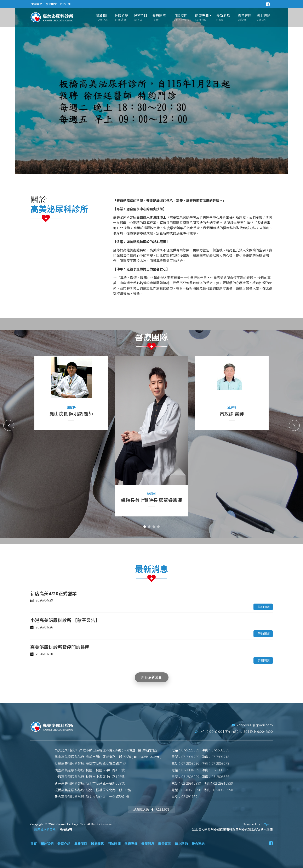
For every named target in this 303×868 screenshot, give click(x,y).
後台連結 (198, 844)
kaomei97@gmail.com (252, 725)
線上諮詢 (263, 18)
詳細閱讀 (264, 607)
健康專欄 (202, 18)
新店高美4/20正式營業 (53, 593)
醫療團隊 (159, 18)
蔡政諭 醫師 (232, 414)
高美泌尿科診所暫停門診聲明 (60, 647)
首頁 (33, 844)
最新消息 (223, 18)
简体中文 (51, 4)
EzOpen (266, 824)
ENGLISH (66, 4)
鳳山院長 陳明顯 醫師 (71, 414)
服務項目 (140, 18)
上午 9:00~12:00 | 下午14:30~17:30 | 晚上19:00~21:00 (234, 732)
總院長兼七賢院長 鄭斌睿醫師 (151, 500)
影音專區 (245, 18)
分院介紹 (121, 18)
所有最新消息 (152, 677)
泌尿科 (71, 407)
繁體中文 (37, 4)
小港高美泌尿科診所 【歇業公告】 (65, 620)
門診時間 (181, 18)
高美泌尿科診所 (45, 829)
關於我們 (103, 18)
